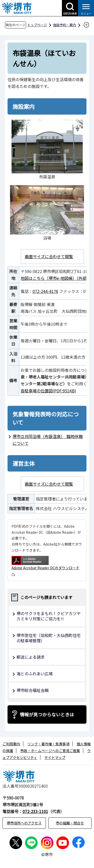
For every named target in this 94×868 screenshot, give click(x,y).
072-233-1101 (35, 811)
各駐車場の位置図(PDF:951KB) (48, 391)
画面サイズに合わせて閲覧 (49, 256)
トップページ (37, 25)
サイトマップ (55, 757)
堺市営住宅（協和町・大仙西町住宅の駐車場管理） (49, 638)
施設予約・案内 (65, 25)
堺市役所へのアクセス (24, 823)
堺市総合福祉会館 (33, 690)
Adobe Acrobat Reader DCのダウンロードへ (45, 566)
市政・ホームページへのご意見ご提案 (50, 751)
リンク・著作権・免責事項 (48, 744)
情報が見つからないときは (47, 714)
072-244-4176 (45, 291)
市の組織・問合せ (70, 823)
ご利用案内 (11, 744)
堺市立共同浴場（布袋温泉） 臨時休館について (48, 440)
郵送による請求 (31, 657)
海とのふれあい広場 (35, 674)
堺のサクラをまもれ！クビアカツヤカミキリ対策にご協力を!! (49, 616)
